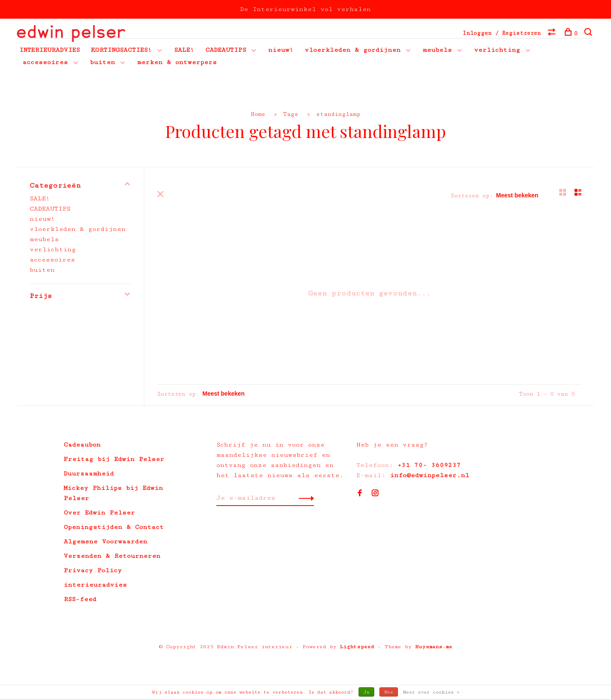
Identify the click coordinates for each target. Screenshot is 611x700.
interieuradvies (95, 585)
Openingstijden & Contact (114, 527)
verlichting (497, 50)
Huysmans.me (434, 647)
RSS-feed (80, 599)
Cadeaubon (82, 445)
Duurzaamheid (89, 474)
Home (258, 114)
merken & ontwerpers (177, 62)
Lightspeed (357, 647)
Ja (366, 692)
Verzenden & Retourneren (112, 556)
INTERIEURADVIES (49, 50)
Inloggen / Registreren (502, 33)
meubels (437, 50)
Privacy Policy (93, 570)
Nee (389, 692)
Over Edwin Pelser (99, 513)
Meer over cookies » (431, 692)
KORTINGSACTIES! (121, 50)
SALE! (184, 50)
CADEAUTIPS (226, 50)
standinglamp (338, 114)
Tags (291, 114)
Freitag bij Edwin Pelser (114, 459)
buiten (102, 62)
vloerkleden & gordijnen (353, 50)
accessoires (45, 62)
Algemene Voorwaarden (105, 541)
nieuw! (281, 50)
